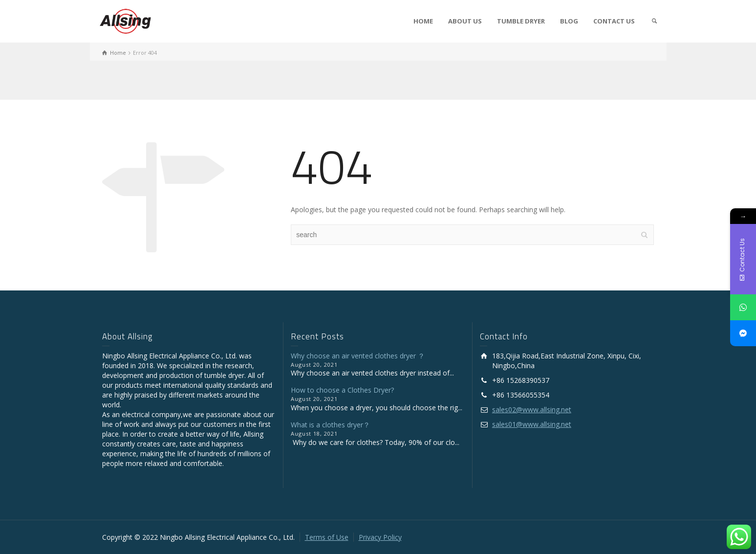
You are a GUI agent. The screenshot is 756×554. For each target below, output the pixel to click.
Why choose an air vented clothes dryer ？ (358, 356)
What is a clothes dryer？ (330, 425)
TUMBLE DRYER (521, 21)
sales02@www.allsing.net (532, 410)
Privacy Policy (380, 537)
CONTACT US (614, 21)
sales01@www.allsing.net (532, 424)
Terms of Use (327, 537)
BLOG (569, 21)
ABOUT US (465, 21)
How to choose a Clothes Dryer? (342, 390)
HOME (423, 21)
